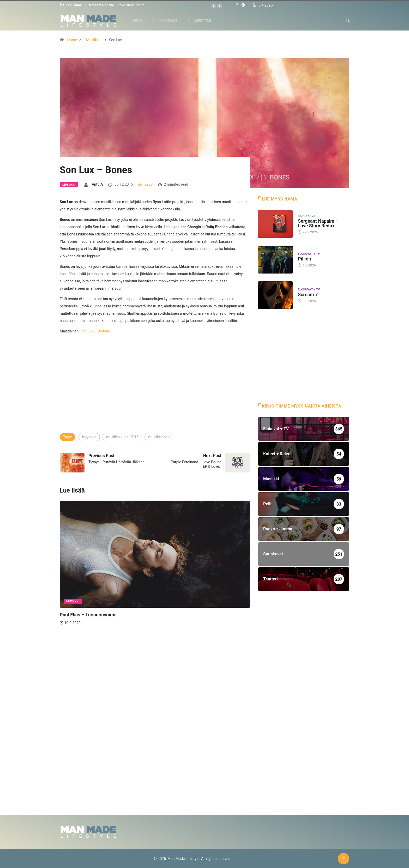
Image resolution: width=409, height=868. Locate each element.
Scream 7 (308, 294)
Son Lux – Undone (95, 331)
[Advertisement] (155, 393)
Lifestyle (206, 20)
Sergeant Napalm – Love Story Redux (116, 5)
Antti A (97, 184)
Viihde (141, 20)
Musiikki (93, 40)
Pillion (305, 259)
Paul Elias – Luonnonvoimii (88, 614)
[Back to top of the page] (344, 858)
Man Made (172, 20)
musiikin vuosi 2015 (122, 437)
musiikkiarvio (159, 437)
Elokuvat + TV (309, 254)
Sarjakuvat (308, 216)
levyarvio (89, 437)
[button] (214, 6)
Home (72, 40)
